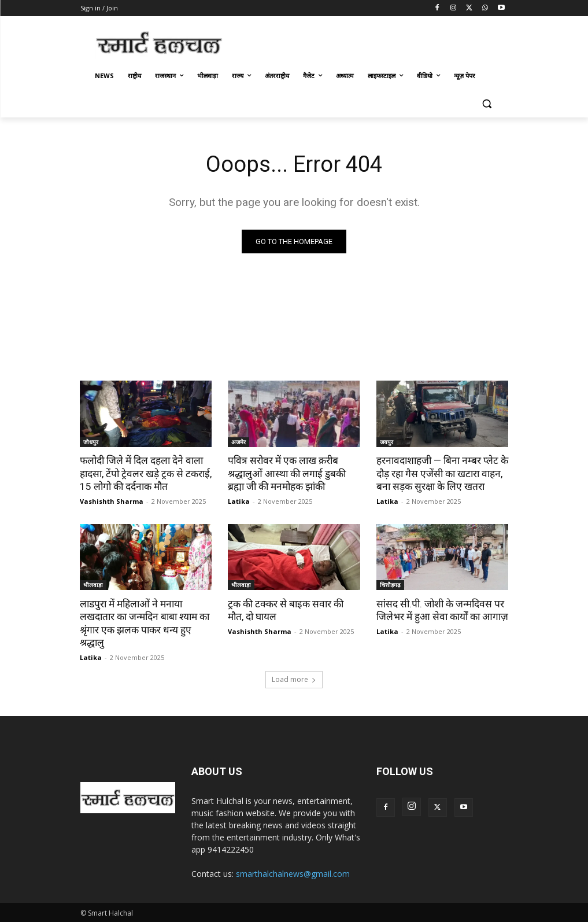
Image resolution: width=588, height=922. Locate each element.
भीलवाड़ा (93, 584)
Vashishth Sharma (112, 501)
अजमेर (238, 441)
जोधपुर (91, 441)
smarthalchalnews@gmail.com (293, 872)
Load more (294, 678)
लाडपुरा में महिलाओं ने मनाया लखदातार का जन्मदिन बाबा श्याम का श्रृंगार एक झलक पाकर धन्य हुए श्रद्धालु (144, 622)
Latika (239, 501)
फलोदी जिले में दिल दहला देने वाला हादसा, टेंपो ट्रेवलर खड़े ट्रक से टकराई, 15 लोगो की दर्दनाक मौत (145, 473)
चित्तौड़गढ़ (390, 584)
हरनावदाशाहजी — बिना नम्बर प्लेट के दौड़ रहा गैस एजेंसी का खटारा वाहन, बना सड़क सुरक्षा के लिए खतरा (441, 473)
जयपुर (387, 441)
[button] (487, 104)
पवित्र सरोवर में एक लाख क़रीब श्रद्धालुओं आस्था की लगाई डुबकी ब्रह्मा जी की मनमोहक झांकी (286, 473)
